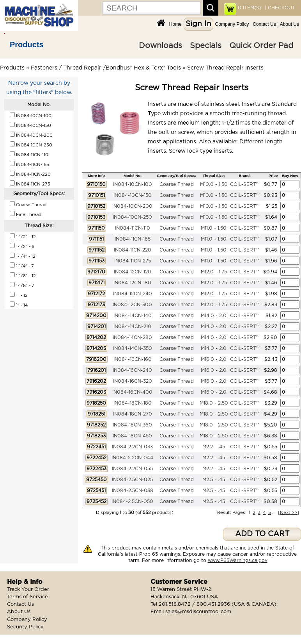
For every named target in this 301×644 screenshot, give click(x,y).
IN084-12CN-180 (132, 283)
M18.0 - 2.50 (214, 403)
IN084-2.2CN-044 (132, 458)
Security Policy (25, 627)
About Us (289, 24)
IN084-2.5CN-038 (133, 491)
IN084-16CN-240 (132, 370)
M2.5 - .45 (214, 480)
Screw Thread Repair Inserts (225, 68)
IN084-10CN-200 (132, 206)
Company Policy (232, 24)
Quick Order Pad (261, 46)
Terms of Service (27, 597)
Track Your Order (28, 590)
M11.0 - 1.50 (214, 228)
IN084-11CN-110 (133, 228)
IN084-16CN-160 (133, 359)
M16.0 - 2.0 (214, 359)
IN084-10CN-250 (132, 217)
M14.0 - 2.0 (214, 316)
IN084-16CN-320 (133, 381)
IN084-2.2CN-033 (132, 447)
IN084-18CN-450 (132, 436)
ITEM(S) (250, 8)
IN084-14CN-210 (132, 326)
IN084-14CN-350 (133, 348)
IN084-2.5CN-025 (132, 480)
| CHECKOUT (279, 8)
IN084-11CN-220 (133, 250)
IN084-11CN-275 (133, 261)
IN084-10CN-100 (133, 184)
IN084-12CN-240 (133, 294)
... (274, 513)
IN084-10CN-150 (133, 195)
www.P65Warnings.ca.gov (238, 560)
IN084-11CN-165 (133, 239)
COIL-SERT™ (245, 184)
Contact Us (264, 24)
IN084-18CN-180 (133, 403)
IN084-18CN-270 (133, 414)
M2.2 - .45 (214, 447)
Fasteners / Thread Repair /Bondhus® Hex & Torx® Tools (106, 68)
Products (27, 45)
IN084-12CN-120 (133, 272)
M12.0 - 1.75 (214, 272)
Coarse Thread (177, 184)
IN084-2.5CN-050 (132, 501)
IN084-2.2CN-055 (132, 469)
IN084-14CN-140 (133, 316)
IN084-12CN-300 (132, 305)
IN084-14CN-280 (132, 337)
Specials (206, 46)
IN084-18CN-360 (132, 425)
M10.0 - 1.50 (214, 184)
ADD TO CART (262, 534)
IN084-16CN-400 (132, 392)
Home (175, 24)
